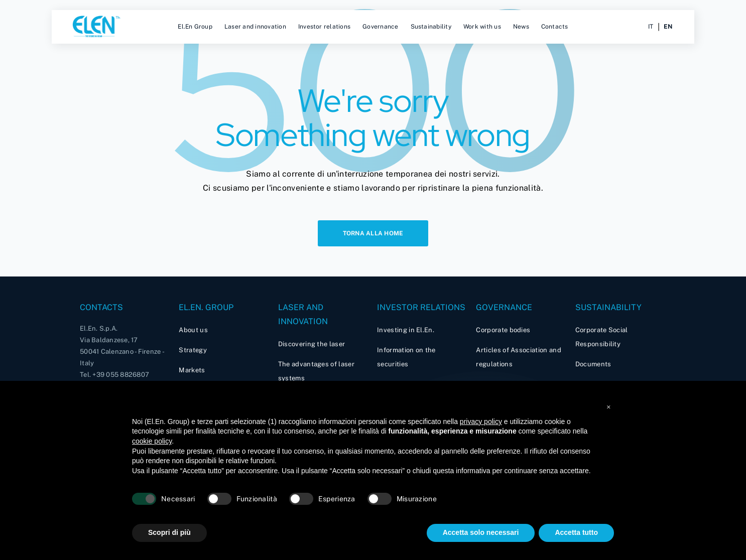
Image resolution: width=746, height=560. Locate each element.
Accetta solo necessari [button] (481, 532)
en (668, 27)
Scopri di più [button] (169, 532)
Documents (593, 364)
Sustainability (431, 27)
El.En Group (195, 27)
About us (193, 330)
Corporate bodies (503, 330)
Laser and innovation (255, 27)
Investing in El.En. (406, 330)
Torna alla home (373, 233)
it (651, 27)
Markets (192, 370)
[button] (609, 405)
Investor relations (324, 27)
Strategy (193, 350)
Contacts (555, 27)
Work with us (482, 27)
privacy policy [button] (481, 422)
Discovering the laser (312, 344)
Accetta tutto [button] (576, 532)
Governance (380, 27)
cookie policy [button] (152, 441)
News (521, 27)
